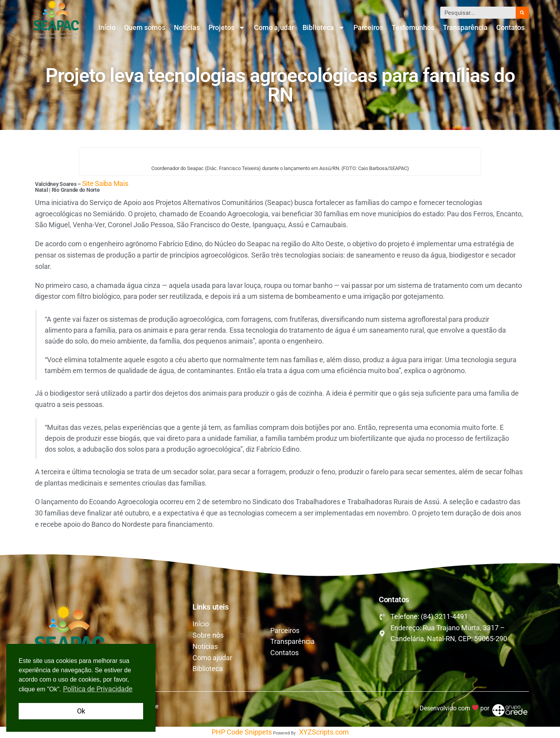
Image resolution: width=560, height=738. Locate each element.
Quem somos (145, 27)
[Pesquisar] (522, 13)
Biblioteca (324, 28)
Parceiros (368, 27)
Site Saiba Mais (105, 183)
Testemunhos (413, 27)
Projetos (227, 28)
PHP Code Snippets (242, 732)
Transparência (465, 27)
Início (107, 27)
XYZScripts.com (324, 732)
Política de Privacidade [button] (98, 689)
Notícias (187, 27)
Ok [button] (81, 711)
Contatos (510, 27)
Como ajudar (274, 27)
